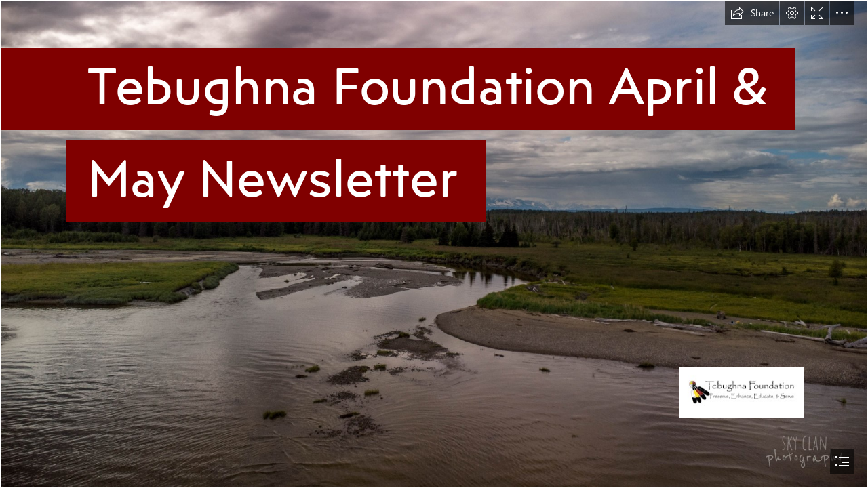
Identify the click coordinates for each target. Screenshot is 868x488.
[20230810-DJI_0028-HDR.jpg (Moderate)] (434, 244)
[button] (752, 13)
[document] (434, 244)
